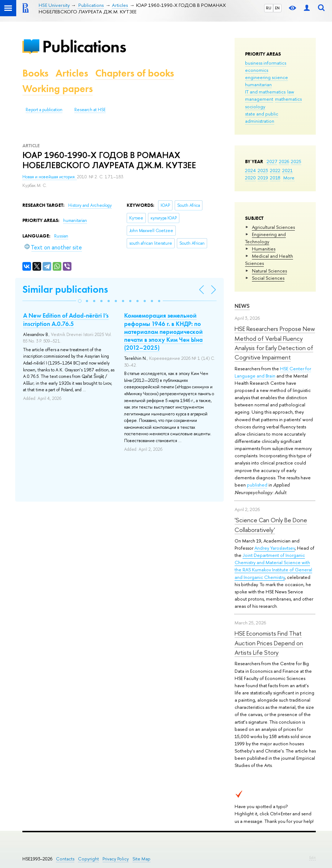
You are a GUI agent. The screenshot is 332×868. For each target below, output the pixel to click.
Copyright (88, 859)
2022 (275, 170)
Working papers (58, 89)
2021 (287, 170)
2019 (263, 178)
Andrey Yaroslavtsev (275, 548)
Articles (72, 73)
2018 (275, 178)
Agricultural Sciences (273, 227)
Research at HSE (90, 110)
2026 (284, 161)
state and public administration (262, 117)
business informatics (266, 63)
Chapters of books (135, 73)
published (257, 485)
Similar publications (65, 289)
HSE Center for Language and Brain (273, 372)
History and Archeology (90, 205)
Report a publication (44, 110)
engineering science (267, 77)
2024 (250, 170)
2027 (272, 161)
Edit (313, 858)
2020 (250, 178)
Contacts (65, 859)
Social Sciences (268, 278)
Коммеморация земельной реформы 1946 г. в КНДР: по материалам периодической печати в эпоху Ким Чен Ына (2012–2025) (163, 331)
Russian (61, 236)
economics (257, 70)
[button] (80, 301)
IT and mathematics (265, 92)
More (289, 178)
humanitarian (258, 84)
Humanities (264, 249)
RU (269, 8)
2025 (296, 161)
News (242, 306)
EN (277, 8)
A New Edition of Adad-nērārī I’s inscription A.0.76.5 (66, 319)
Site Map (141, 859)
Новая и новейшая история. (50, 177)
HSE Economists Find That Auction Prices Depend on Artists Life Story (269, 643)
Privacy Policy (116, 859)
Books (35, 73)
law (291, 92)
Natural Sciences (269, 271)
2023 (263, 170)
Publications (84, 46)
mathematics (288, 99)
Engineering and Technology (265, 238)
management (259, 99)
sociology (255, 106)
